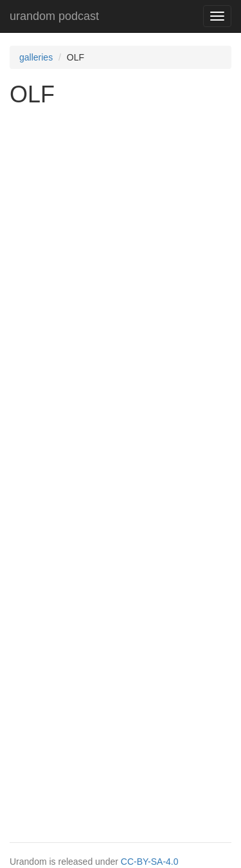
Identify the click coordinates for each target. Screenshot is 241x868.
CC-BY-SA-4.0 (150, 862)
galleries (36, 57)
